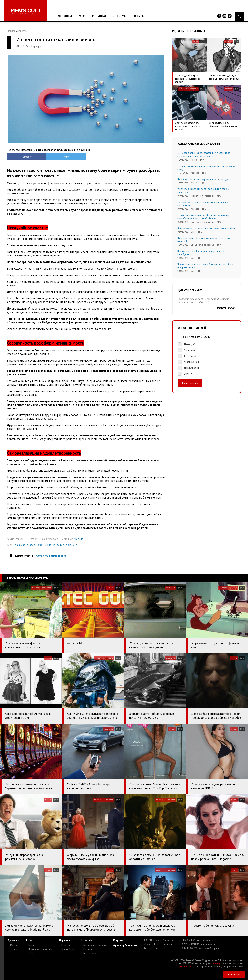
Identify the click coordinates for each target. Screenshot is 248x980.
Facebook (27, 157)
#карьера (20, 545)
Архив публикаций (125, 945)
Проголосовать (190, 383)
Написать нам (234, 974)
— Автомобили (67, 949)
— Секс (30, 953)
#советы (32, 545)
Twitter (66, 157)
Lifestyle (120, 16)
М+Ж (82, 16)
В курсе (140, 16)
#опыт (60, 545)
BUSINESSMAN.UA (199, 944)
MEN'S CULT (158, 944)
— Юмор (30, 945)
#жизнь (70, 545)
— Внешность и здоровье (94, 945)
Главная (11, 31)
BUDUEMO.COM (200, 948)
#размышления (47, 545)
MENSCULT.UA (197, 940)
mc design (217, 963)
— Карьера (86, 949)
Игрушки (99, 16)
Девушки (65, 16)
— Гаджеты (65, 945)
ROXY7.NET (159, 940)
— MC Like (13, 945)
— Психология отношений (39, 949)
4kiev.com (156, 948)
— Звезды (13, 949)
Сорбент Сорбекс (188, 966)
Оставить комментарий (51, 556)
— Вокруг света (89, 953)
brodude (79, 539)
